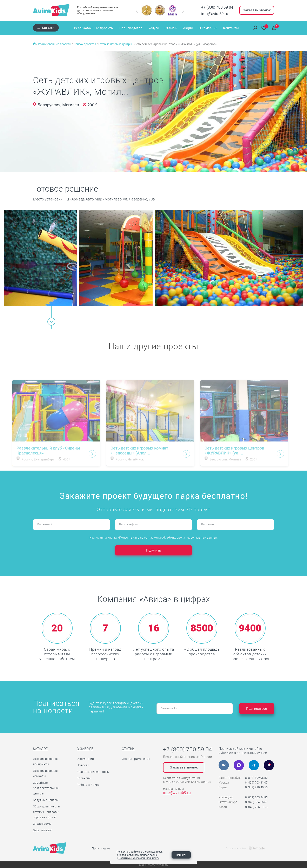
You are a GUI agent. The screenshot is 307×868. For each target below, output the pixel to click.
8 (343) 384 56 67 (256, 802)
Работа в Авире (88, 785)
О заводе (85, 749)
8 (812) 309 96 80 (256, 778)
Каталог (48, 28)
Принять (181, 855)
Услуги (154, 28)
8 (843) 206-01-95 (257, 807)
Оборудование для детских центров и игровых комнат (47, 812)
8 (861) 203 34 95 (256, 797)
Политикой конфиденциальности (139, 858)
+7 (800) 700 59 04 (217, 7)
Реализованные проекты (94, 28)
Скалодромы (42, 824)
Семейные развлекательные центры (46, 788)
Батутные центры (46, 800)
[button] (137, 11)
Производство (131, 28)
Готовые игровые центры (116, 44)
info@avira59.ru (215, 13)
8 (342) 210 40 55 (256, 787)
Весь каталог (43, 830)
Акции (188, 28)
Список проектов (85, 44)
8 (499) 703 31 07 (256, 782)
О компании (208, 28)
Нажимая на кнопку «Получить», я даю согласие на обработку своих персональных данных (153, 538)
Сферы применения (136, 759)
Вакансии (84, 778)
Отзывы (171, 28)
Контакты (231, 28)
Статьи (128, 749)
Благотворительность (93, 772)
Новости (83, 765)
